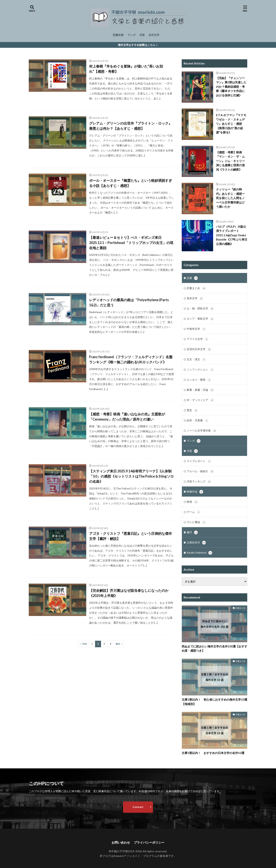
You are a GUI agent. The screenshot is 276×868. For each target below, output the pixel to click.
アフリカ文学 (198, 339)
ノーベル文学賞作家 (202, 431)
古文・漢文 (196, 360)
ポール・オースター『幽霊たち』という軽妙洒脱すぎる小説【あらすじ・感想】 (131, 183)
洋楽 (142, 35)
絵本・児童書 (198, 421)
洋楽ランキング (199, 482)
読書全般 (118, 35)
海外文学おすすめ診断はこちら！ (138, 45)
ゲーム (194, 512)
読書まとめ (196, 288)
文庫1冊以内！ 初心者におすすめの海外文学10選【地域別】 (214, 701)
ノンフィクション (200, 370)
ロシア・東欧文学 (200, 319)
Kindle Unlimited (199, 553)
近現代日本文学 (199, 349)
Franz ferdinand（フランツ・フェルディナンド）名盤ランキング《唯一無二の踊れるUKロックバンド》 (131, 359)
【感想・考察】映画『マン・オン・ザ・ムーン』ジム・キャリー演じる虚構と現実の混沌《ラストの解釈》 (230, 161)
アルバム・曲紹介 (200, 471)
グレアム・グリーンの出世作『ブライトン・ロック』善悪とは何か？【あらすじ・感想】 (131, 126)
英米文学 (195, 298)
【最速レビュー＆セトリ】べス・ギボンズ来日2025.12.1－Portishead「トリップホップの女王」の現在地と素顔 (131, 243)
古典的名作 (196, 543)
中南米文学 (196, 329)
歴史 (192, 410)
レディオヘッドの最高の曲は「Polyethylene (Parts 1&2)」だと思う (129, 302)
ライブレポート (199, 461)
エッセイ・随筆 (199, 380)
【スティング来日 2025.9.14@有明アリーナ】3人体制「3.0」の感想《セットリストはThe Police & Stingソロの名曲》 (131, 476)
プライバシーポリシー (149, 842)
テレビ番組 (196, 522)
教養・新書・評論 (200, 390)
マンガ (131, 35)
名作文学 (154, 35)
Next (118, 644)
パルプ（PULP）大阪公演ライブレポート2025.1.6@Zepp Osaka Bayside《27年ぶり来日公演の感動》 (232, 235)
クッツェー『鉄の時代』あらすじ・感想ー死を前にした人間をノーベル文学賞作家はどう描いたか (230, 198)
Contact (138, 807)
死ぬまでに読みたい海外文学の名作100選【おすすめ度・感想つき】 (214, 648)
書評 (192, 532)
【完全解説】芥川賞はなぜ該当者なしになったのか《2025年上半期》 (129, 593)
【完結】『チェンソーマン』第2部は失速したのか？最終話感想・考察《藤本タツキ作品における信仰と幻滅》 (231, 87)
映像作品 (195, 492)
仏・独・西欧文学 (200, 309)
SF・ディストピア (200, 400)
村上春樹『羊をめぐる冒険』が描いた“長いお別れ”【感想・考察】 (126, 69)
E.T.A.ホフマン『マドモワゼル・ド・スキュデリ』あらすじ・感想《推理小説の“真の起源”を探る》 (231, 124)
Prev (85, 644)
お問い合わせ (121, 842)
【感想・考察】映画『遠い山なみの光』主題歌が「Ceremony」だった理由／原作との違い (127, 417)
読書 (192, 278)
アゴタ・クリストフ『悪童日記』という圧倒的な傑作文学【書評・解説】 (131, 536)
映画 (192, 502)
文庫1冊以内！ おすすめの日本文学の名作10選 (213, 753)
